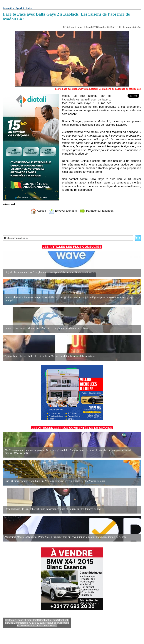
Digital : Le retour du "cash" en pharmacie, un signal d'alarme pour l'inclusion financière (51, 272)
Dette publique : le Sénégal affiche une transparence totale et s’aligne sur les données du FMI (53, 509)
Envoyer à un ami (63, 211)
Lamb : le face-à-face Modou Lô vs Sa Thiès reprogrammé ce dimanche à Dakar (46, 328)
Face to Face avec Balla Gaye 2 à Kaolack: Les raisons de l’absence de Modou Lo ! (97, 89)
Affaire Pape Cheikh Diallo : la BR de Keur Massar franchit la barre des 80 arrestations (50, 356)
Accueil (7, 8)
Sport (19, 8)
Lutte (29, 8)
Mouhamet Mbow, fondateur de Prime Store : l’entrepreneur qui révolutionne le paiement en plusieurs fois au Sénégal (66, 537)
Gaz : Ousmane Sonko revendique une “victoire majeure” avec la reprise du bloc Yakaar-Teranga (55, 481)
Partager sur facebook (97, 211)
